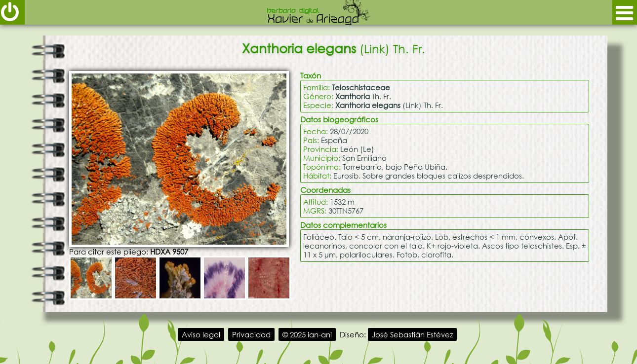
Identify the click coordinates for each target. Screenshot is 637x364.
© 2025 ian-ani (307, 334)
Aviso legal (201, 334)
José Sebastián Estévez (412, 334)
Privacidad (251, 334)
